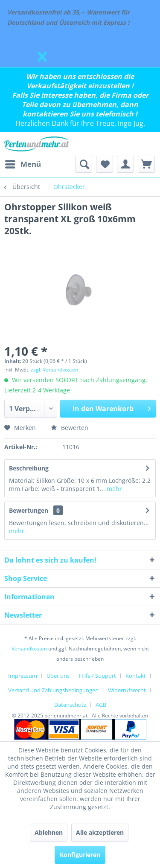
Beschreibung (29, 468)
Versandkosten (29, 649)
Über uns (58, 676)
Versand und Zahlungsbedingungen (53, 690)
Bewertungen (29, 510)
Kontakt (136, 676)
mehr (113, 489)
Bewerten (70, 428)
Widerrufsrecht (127, 690)
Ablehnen (49, 832)
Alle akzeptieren (100, 832)
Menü (23, 163)
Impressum (23, 676)
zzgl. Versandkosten (54, 370)
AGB (101, 705)
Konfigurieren (80, 855)
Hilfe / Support (97, 676)
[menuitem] (23, 164)
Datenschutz (70, 705)
